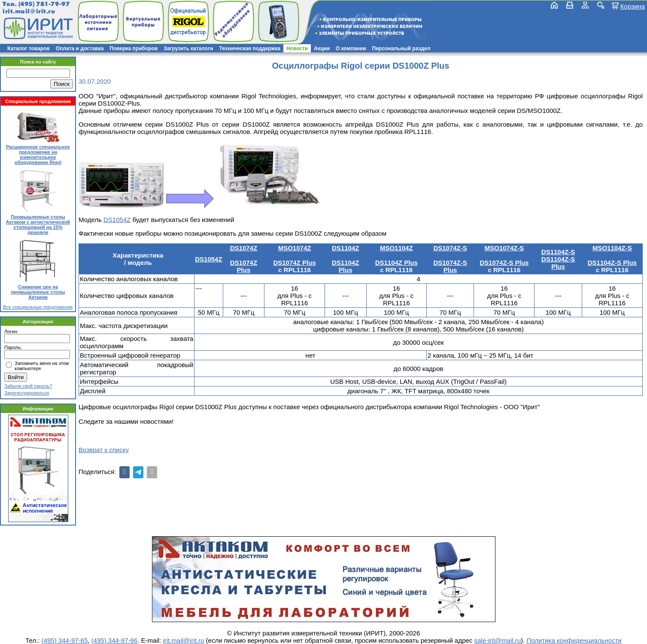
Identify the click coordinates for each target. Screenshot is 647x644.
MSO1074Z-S (504, 248)
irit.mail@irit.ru (29, 11)
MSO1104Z (396, 248)
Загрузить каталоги (188, 49)
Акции (322, 49)
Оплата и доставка (80, 49)
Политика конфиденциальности (574, 640)
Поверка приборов (134, 49)
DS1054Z (117, 220)
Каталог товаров (29, 49)
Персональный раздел (401, 49)
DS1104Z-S (558, 252)
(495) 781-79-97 (44, 4)
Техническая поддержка (250, 49)
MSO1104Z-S (612, 248)
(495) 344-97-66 (115, 640)
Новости (297, 49)
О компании (351, 49)
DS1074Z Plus (244, 266)
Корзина (633, 6)
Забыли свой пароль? (28, 386)
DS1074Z (244, 248)
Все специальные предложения (38, 307)
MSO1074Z (295, 248)
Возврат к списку (104, 450)
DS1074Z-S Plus (450, 266)
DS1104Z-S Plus (558, 263)
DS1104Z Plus (345, 266)
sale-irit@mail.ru (498, 640)
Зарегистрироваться (27, 393)
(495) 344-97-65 (65, 640)
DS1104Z (345, 248)
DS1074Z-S (450, 248)
